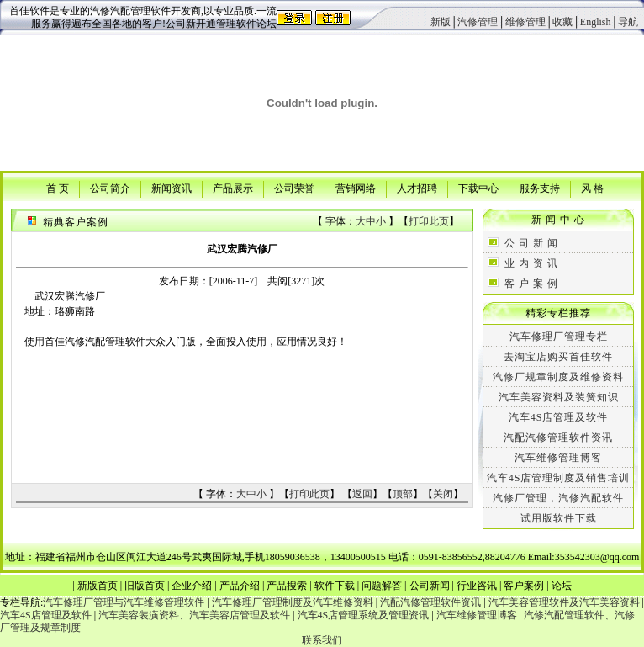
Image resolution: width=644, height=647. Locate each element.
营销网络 (356, 188)
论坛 (562, 586)
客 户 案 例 (531, 284)
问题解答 (382, 586)
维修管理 (525, 22)
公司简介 (110, 188)
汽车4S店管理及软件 (559, 417)
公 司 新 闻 (531, 243)
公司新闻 (430, 586)
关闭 (443, 494)
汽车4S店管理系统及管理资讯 (364, 615)
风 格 (592, 188)
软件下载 (335, 586)
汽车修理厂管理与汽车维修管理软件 (124, 602)
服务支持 (540, 188)
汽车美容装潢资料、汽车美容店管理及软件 (194, 615)
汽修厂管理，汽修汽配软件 (558, 498)
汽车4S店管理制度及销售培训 (559, 478)
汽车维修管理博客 (558, 458)
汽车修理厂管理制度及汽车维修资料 (293, 602)
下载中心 (478, 188)
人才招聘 (417, 188)
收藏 (562, 22)
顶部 (403, 494)
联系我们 (322, 640)
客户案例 (524, 586)
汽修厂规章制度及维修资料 (558, 377)
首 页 (58, 188)
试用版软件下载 (559, 518)
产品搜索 (287, 586)
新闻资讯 (172, 188)
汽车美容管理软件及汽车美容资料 (564, 602)
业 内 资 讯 (531, 263)
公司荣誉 (294, 188)
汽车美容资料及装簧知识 (559, 397)
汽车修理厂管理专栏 (559, 337)
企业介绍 (192, 586)
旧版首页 (145, 586)
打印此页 (429, 221)
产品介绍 (240, 586)
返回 (362, 494)
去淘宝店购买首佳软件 (558, 357)
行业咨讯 (477, 586)
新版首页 (98, 586)
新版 (441, 22)
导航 (628, 22)
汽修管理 (478, 22)
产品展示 (233, 188)
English (596, 22)
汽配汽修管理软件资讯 (558, 438)
